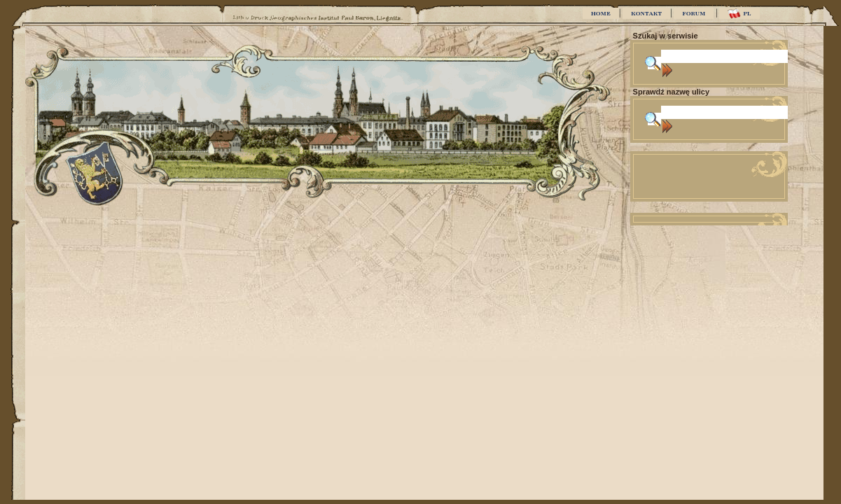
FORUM (694, 13)
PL (739, 14)
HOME (601, 13)
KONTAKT (646, 13)
